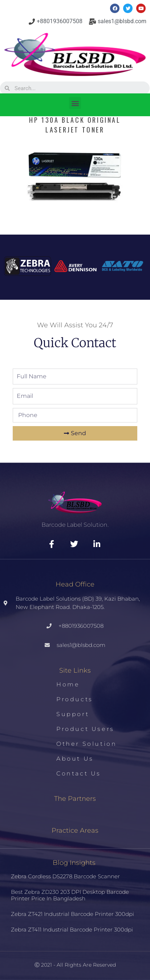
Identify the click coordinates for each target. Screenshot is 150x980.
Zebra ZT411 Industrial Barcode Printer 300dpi (72, 929)
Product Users (85, 729)
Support (73, 714)
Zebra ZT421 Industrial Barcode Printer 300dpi (72, 914)
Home (68, 684)
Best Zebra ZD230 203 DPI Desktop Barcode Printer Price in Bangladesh (70, 895)
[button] (75, 103)
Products (75, 699)
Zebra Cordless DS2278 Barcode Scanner (65, 876)
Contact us (79, 773)
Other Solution (86, 744)
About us (75, 759)
